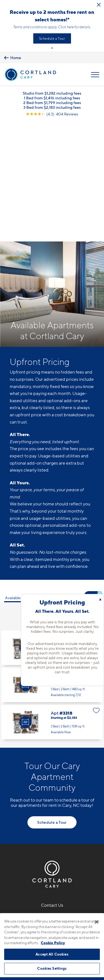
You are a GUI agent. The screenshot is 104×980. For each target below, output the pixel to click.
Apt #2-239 (52, 552)
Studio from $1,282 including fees (52, 93)
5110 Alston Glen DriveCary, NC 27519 (52, 799)
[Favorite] (96, 503)
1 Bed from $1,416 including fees (52, 98)
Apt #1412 (52, 515)
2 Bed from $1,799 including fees (52, 103)
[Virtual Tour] (26, 515)
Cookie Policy (53, 943)
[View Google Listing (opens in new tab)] (52, 114)
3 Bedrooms (49, 489)
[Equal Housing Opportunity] (40, 815)
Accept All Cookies (52, 954)
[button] (52, 48)
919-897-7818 (52, 785)
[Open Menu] (95, 75)
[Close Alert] (99, 5)
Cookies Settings (52, 968)
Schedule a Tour (52, 38)
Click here (66, 27)
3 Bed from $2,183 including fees (52, 107)
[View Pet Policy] (52, 827)
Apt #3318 (52, 589)
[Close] (97, 922)
